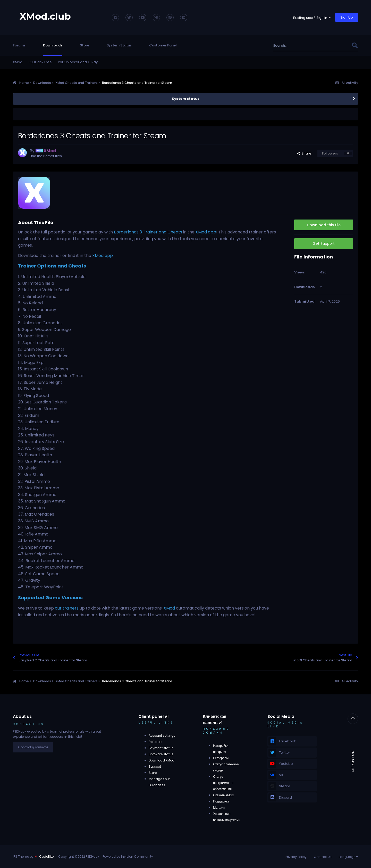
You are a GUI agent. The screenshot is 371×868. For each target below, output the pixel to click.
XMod (18, 62)
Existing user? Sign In (312, 18)
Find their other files (46, 156)
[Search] (301, 46)
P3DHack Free (40, 62)
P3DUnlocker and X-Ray (78, 62)
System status (186, 99)
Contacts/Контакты (33, 747)
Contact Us (323, 857)
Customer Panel (163, 45)
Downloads (53, 45)
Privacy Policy (296, 857)
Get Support (324, 244)
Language (348, 857)
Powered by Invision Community (128, 857)
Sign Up (347, 17)
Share (304, 153)
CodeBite (46, 857)
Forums (19, 45)
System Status (119, 45)
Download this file (324, 225)
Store (85, 45)
